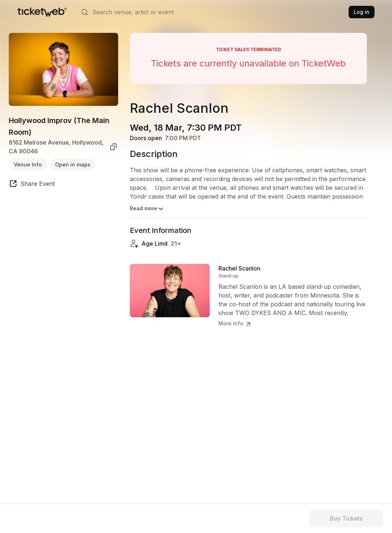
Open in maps (73, 164)
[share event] (32, 185)
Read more (147, 209)
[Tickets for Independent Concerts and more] (42, 12)
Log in (362, 12)
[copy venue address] (113, 147)
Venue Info (28, 164)
